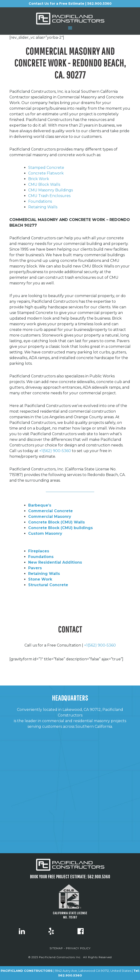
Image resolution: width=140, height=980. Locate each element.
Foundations (40, 201)
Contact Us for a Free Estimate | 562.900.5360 (70, 4)
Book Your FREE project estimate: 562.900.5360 (70, 877)
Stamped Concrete (46, 168)
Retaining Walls (43, 207)
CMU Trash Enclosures (49, 196)
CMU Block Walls (44, 184)
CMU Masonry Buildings (51, 190)
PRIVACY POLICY (78, 948)
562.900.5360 (70, 975)
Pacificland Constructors (70, 19)
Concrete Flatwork (46, 173)
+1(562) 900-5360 (55, 451)
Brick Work (39, 179)
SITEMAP (56, 948)
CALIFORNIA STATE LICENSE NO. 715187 (70, 915)
